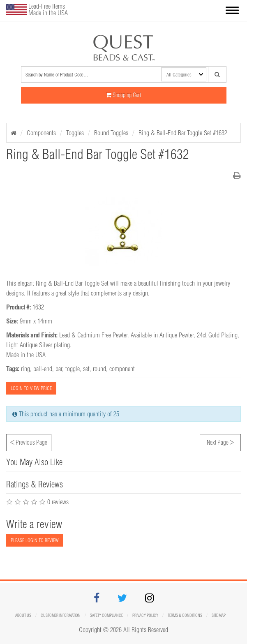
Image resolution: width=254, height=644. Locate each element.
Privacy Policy (145, 615)
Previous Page (29, 441)
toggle (73, 369)
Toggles (75, 133)
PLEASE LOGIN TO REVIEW (35, 540)
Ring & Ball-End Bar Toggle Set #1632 (183, 133)
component (122, 369)
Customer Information (61, 615)
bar (59, 369)
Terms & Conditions (185, 615)
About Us (23, 615)
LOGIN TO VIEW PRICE (31, 388)
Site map (219, 615)
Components (41, 133)
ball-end (43, 369)
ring (25, 369)
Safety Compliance (106, 615)
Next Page (220, 441)
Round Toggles (111, 133)
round (99, 369)
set (86, 369)
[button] (232, 11)
